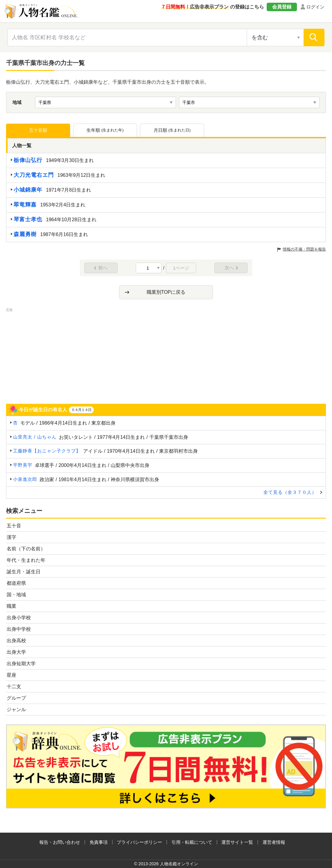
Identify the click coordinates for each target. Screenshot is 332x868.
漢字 (11, 537)
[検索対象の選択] (275, 37)
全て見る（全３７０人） (290, 492)
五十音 (14, 526)
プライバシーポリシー (139, 842)
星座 (11, 675)
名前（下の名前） (26, 549)
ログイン (315, 7)
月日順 (172, 130)
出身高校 (16, 641)
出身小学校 (19, 618)
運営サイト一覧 (237, 842)
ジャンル (16, 709)
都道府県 (16, 583)
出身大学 (16, 652)
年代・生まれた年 (26, 560)
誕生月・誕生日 (24, 572)
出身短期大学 (21, 664)
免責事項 (99, 842)
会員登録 (282, 7)
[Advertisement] (166, 355)
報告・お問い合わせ (60, 842)
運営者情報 (274, 842)
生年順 (105, 130)
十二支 (14, 687)
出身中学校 (19, 629)
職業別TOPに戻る (166, 292)
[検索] (314, 37)
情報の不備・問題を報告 (304, 249)
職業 (11, 606)
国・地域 (16, 595)
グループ (16, 698)
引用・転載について (192, 842)
